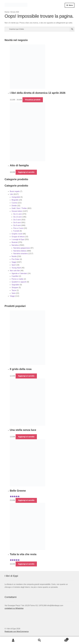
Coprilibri (15, 276)
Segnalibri (15, 285)
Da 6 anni (17, 223)
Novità (14, 256)
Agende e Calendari (19, 273)
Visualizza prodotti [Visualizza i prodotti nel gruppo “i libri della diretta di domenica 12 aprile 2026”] (33, 100)
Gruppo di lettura (18, 237)
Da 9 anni (17, 225)
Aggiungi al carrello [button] (26, 172)
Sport (14, 265)
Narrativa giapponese (22, 248)
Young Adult (16, 268)
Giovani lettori (17, 211)
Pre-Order (15, 259)
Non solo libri (15, 271)
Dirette (14, 206)
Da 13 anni (18, 217)
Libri (11, 194)
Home (7, 12)
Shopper (15, 288)
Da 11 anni (18, 214)
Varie (14, 293)
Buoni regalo (15, 191)
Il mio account (13, 640)
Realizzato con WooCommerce (17, 631)
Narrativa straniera (21, 254)
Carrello (61, 639)
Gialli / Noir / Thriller (19, 208)
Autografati (16, 197)
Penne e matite (17, 279)
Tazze (14, 290)
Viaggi (12, 296)
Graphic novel (17, 234)
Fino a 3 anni (18, 228)
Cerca (39, 640)
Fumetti (16, 231)
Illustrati (15, 242)
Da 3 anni (17, 220)
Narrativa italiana (20, 251)
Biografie (15, 200)
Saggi (14, 262)
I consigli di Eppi (18, 239)
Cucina (14, 203)
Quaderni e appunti (19, 282)
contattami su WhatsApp (14, 608)
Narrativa (15, 245)
